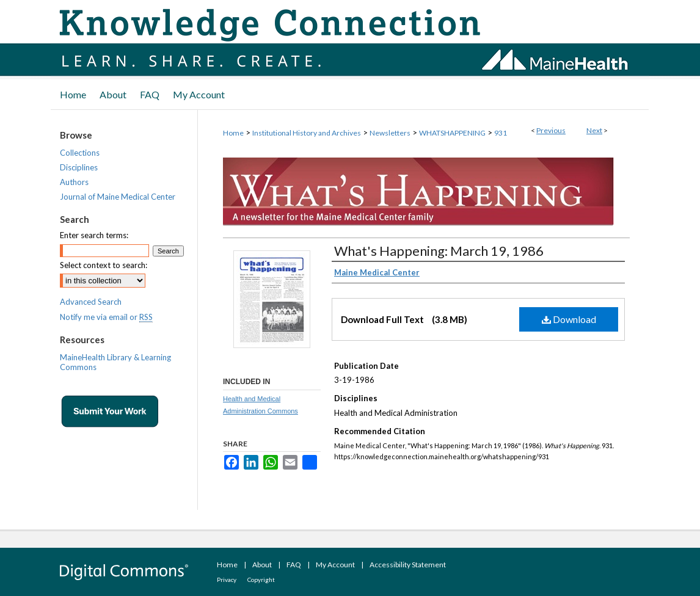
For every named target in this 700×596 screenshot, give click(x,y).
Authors (74, 182)
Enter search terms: (94, 235)
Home (233, 133)
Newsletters (390, 133)
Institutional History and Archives (307, 133)
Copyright (261, 580)
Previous (551, 130)
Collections (80, 153)
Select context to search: (104, 265)
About (262, 565)
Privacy (227, 580)
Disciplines (79, 167)
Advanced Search (91, 302)
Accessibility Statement (408, 565)
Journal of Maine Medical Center (118, 197)
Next (594, 130)
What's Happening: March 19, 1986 (439, 251)
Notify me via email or (106, 317)
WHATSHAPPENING (452, 133)
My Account (335, 565)
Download (569, 319)
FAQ (294, 565)
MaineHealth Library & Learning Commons (115, 362)
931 (501, 133)
